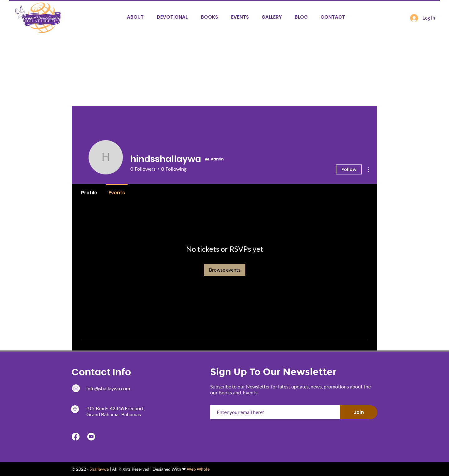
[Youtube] (91, 437)
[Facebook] (76, 437)
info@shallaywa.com (108, 388)
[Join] (359, 412)
